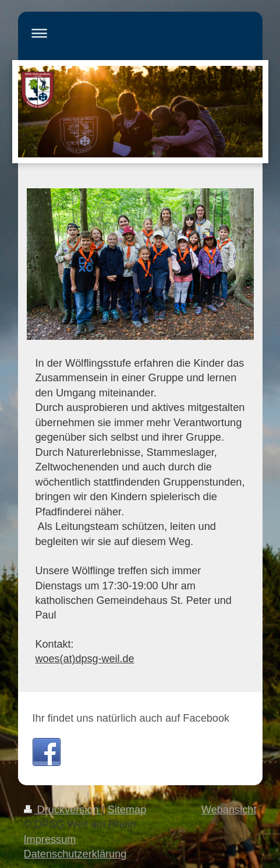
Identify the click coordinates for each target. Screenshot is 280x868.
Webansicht (229, 810)
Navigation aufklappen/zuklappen (140, 33)
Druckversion (63, 810)
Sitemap (127, 810)
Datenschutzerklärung (75, 854)
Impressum (50, 839)
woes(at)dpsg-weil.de (85, 659)
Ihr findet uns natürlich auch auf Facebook (131, 718)
